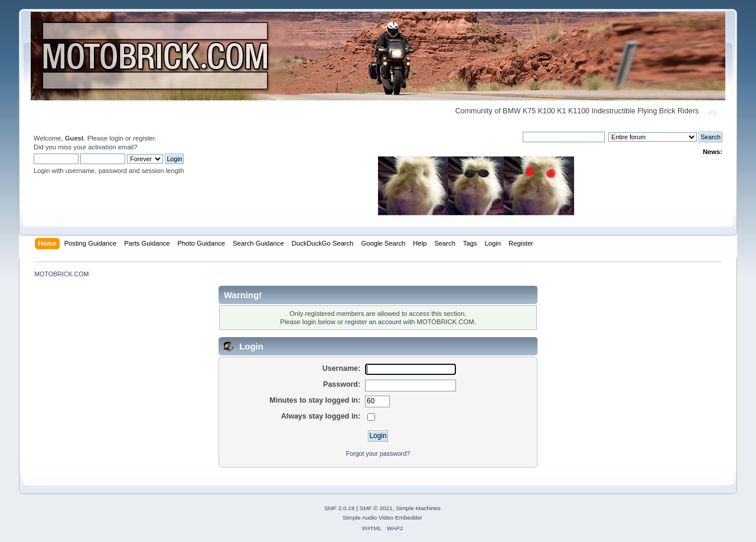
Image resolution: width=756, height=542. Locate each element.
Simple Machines (418, 508)
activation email (111, 147)
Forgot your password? (378, 453)
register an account (373, 322)
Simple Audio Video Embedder (382, 517)
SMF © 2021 (376, 508)
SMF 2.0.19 (340, 508)
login (116, 138)
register (144, 138)
